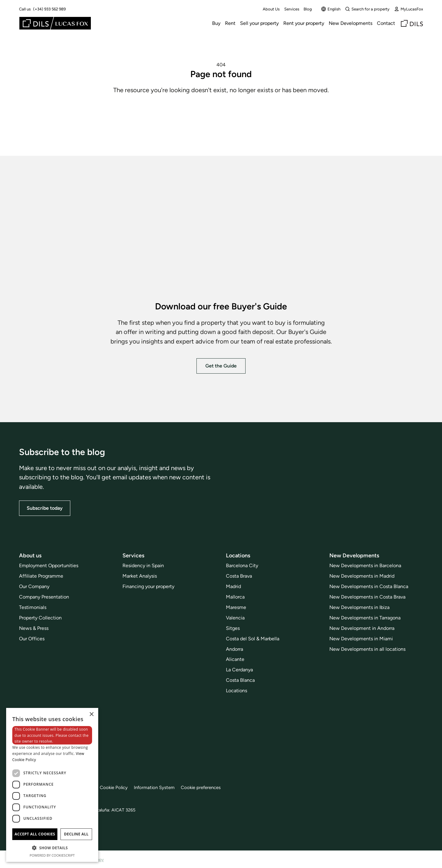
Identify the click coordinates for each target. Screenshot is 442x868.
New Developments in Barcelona (365, 566)
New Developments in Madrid (362, 576)
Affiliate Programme (41, 576)
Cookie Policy (119, 787)
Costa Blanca (240, 680)
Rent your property (304, 23)
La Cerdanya (239, 670)
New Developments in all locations (367, 649)
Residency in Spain (143, 566)
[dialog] (52, 785)
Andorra (235, 649)
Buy (216, 23)
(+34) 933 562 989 (49, 9)
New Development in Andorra (362, 628)
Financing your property (148, 586)
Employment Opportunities (49, 566)
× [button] (91, 715)
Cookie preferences (211, 787)
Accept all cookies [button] (35, 834)
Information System (162, 787)
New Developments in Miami (361, 638)
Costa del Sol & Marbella (253, 638)
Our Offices (32, 638)
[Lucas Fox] (55, 23)
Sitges (233, 628)
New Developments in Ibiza (359, 607)
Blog (308, 9)
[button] (52, 848)
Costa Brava (239, 576)
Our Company (34, 586)
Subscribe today (45, 508)
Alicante (235, 659)
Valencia (235, 618)
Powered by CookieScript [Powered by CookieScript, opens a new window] (52, 855)
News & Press (34, 628)
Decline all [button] (76, 834)
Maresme (236, 607)
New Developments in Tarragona (365, 618)
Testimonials (33, 607)
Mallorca (235, 597)
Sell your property (259, 23)
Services (292, 9)
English (331, 9)
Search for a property (367, 9)
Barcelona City (242, 566)
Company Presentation (44, 597)
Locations (237, 691)
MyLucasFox (409, 9)
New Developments (351, 23)
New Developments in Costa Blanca (369, 586)
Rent (230, 23)
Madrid (233, 586)
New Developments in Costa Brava (367, 597)
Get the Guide (221, 365)
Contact (386, 23)
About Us (271, 9)
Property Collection (40, 618)
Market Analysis (140, 576)
